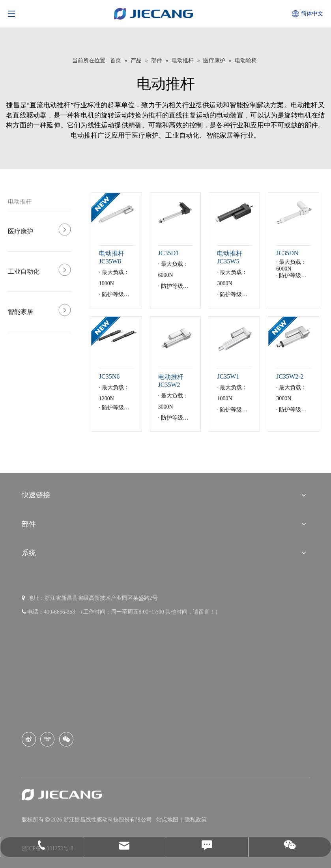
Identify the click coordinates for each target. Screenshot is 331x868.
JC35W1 (228, 376)
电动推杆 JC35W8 (112, 257)
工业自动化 (24, 272)
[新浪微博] (29, 739)
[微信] (66, 739)
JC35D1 (168, 253)
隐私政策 (196, 820)
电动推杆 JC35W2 (171, 381)
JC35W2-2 (290, 376)
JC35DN (287, 253)
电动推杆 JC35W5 (230, 257)
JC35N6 (109, 376)
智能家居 (21, 312)
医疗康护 (21, 231)
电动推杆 (20, 202)
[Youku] (47, 739)
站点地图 (168, 820)
